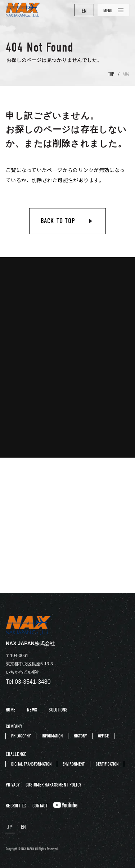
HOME (11, 710)
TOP (111, 74)
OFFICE (103, 736)
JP (10, 827)
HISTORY (80, 736)
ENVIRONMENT (74, 764)
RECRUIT (13, 806)
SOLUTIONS (58, 710)
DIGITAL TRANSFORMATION (31, 764)
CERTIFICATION (107, 764)
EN (84, 11)
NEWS (32, 710)
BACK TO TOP (58, 221)
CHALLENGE (16, 754)
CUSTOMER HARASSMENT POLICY (53, 785)
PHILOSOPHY (21, 736)
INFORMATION (52, 736)
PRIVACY (13, 785)
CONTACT (40, 806)
